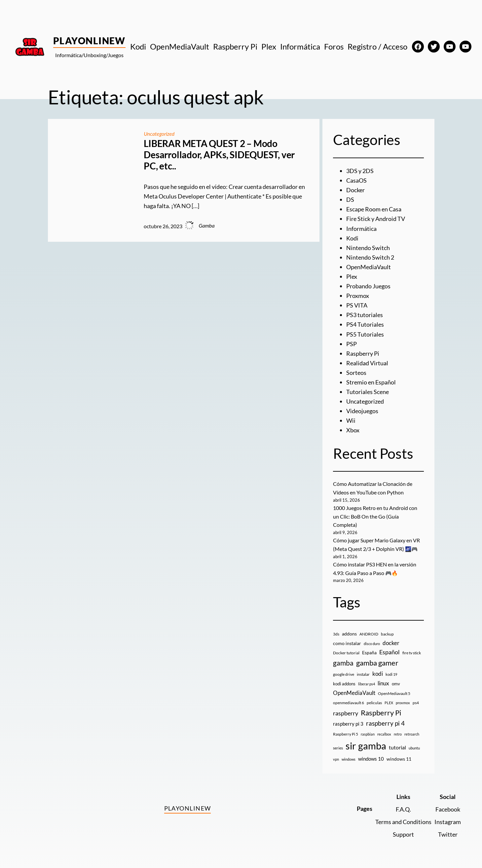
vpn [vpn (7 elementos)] (336, 756)
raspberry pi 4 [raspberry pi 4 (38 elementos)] (385, 720)
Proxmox (358, 294)
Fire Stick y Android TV (376, 218)
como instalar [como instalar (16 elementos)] (347, 640)
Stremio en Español (371, 380)
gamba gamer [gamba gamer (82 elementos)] (377, 659)
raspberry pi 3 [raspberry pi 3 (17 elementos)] (348, 720)
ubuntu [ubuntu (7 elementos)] (414, 744)
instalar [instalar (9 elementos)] (363, 671)
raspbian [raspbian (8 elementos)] (368, 730)
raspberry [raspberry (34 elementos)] (346, 709)
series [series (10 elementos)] (338, 744)
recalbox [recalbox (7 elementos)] (384, 730)
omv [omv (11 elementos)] (396, 680)
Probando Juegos (368, 285)
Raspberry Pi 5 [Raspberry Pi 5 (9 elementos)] (346, 730)
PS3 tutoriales (365, 313)
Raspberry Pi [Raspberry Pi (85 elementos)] (381, 709)
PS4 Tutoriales (365, 323)
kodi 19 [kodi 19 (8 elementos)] (391, 671)
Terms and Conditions (403, 818)
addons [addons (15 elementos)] (349, 630)
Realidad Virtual (367, 361)
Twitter (448, 831)
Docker (355, 190)
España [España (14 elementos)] (369, 649)
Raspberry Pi (363, 351)
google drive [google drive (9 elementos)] (344, 671)
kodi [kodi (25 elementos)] (378, 670)
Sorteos (356, 371)
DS (350, 199)
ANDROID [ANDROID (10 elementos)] (369, 630)
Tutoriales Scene (368, 389)
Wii (351, 418)
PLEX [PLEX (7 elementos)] (389, 699)
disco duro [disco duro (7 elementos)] (372, 640)
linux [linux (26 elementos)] (383, 680)
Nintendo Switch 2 (370, 256)
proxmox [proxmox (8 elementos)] (403, 699)
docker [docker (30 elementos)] (391, 639)
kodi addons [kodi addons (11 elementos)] (344, 680)
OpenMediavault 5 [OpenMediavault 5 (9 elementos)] (394, 690)
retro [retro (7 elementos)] (398, 730)
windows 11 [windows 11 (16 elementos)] (399, 755)
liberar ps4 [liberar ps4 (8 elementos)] (367, 680)
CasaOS (356, 180)
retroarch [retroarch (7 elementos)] (412, 730)
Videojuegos (362, 409)
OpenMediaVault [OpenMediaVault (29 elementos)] (354, 689)
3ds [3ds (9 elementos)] (336, 630)
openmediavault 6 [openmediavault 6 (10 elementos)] (349, 699)
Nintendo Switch (368, 247)
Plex (352, 275)
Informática (361, 228)
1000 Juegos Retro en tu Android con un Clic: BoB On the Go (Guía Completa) (375, 513)
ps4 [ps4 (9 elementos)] (416, 699)
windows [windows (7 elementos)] (349, 756)
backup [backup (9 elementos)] (387, 630)
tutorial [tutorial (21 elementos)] (397, 744)
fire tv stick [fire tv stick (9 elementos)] (412, 649)
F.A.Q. (403, 806)
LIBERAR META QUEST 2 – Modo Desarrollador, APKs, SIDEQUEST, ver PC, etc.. (219, 155)
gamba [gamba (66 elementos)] (343, 659)
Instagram (448, 818)
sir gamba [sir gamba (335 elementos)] (366, 742)
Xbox (353, 427)
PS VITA (357, 304)
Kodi (352, 237)
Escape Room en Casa (374, 209)
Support (403, 831)
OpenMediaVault (369, 266)
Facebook (448, 806)
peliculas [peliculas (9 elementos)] (374, 699)
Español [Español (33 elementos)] (389, 648)
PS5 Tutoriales (365, 333)
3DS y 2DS (360, 171)
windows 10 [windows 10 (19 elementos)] (371, 755)
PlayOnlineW (89, 41)
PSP (352, 342)
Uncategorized (159, 134)
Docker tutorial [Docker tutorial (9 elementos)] (346, 649)
